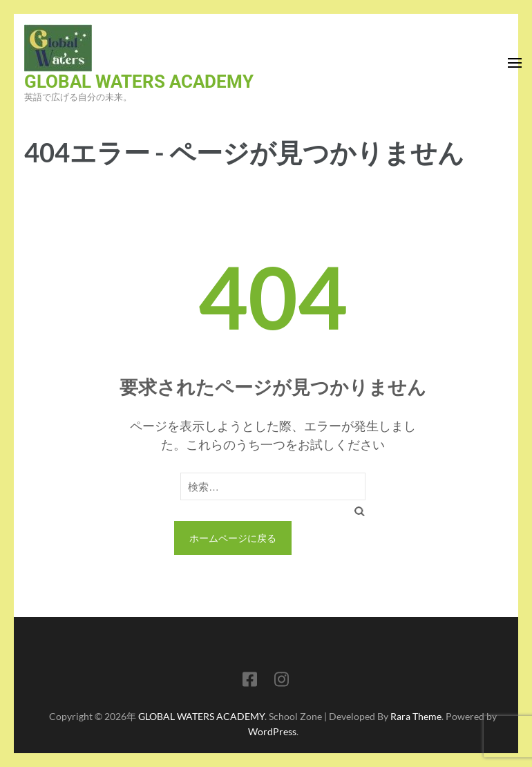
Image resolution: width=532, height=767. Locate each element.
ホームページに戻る (233, 538)
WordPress (272, 731)
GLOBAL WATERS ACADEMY (139, 82)
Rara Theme (416, 716)
